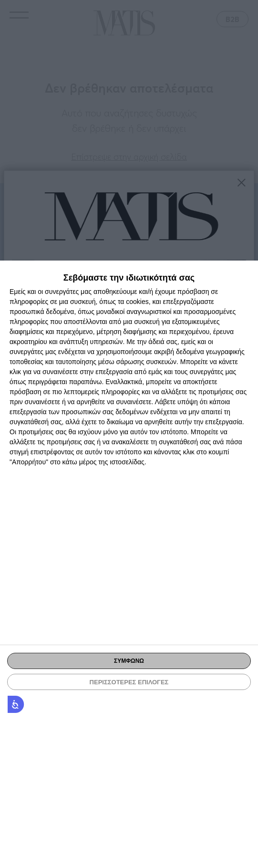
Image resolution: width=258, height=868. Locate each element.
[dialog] (129, 564)
